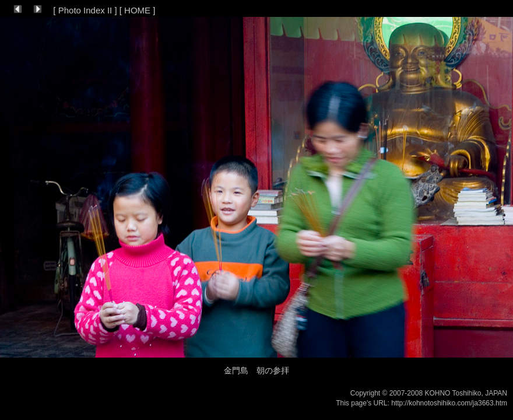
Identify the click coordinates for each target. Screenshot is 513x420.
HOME (137, 10)
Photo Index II (85, 10)
